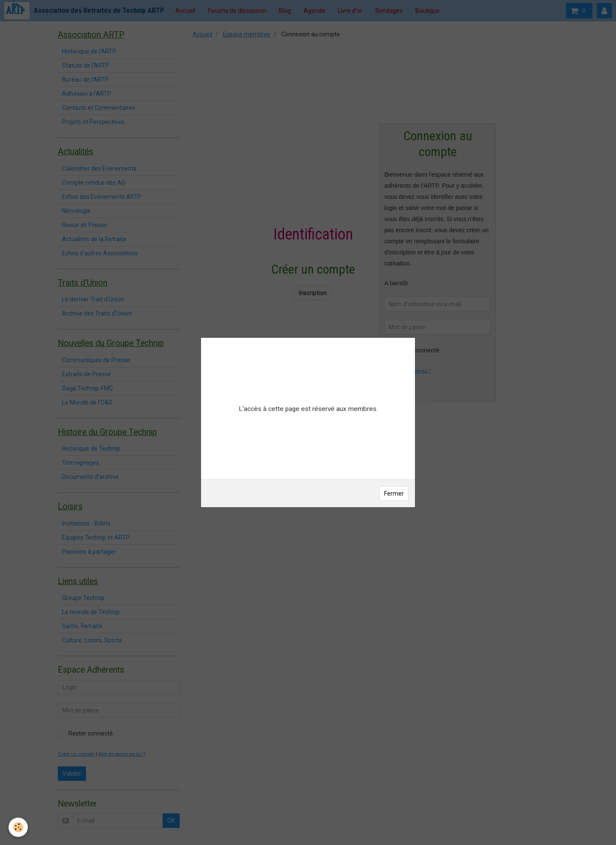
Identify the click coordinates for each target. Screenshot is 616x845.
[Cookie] (18, 827)
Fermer (394, 493)
